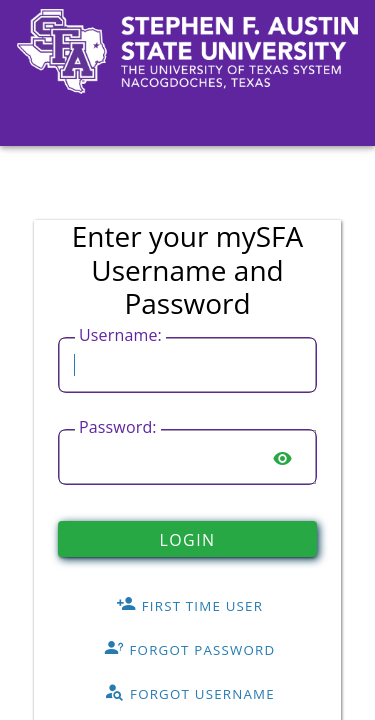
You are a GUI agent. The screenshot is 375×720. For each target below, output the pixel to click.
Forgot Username (189, 693)
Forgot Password (190, 649)
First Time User (189, 605)
